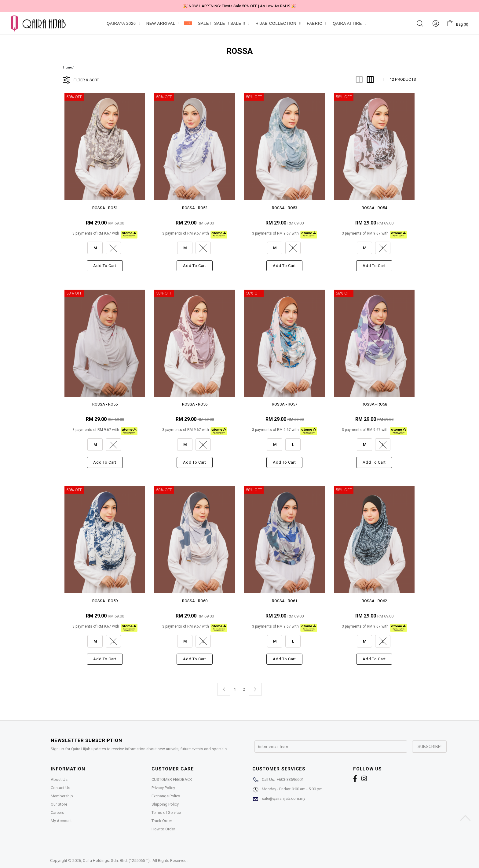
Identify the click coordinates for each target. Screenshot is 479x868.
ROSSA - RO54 (374, 208)
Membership (62, 796)
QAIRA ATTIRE (349, 23)
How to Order (163, 829)
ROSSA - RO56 (195, 404)
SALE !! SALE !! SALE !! (224, 23)
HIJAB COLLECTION (278, 23)
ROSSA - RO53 (285, 208)
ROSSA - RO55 (105, 404)
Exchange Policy (166, 796)
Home (67, 67)
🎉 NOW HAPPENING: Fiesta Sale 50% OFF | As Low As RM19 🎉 (239, 6)
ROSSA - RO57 (285, 404)
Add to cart (105, 266)
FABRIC (317, 23)
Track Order (162, 821)
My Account (61, 821)
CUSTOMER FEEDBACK (172, 779)
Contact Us (60, 788)
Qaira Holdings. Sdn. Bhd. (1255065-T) (116, 861)
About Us (59, 779)
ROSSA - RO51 (105, 208)
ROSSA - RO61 (285, 601)
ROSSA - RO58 (374, 404)
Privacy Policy (163, 788)
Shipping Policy (165, 804)
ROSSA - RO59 (105, 601)
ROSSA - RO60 (195, 601)
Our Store (59, 804)
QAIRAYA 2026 (123, 23)
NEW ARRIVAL (169, 23)
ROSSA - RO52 (195, 208)
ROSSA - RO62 (374, 601)
